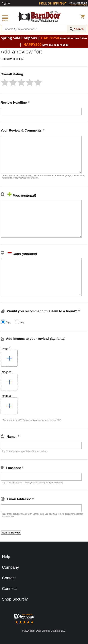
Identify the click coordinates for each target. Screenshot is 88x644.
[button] (5, 82)
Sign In (6, 3)
